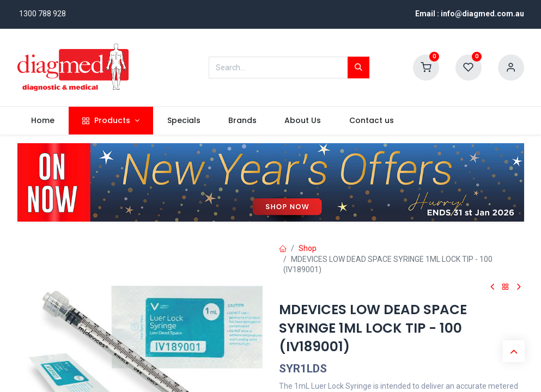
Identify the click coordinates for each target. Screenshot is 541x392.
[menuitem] (43, 121)
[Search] (358, 68)
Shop (308, 248)
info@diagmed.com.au (482, 14)
